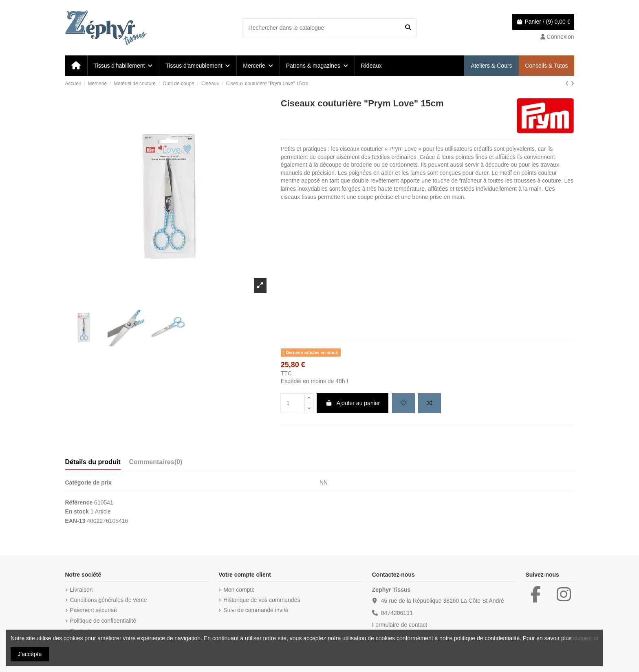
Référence (79, 502)
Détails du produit (93, 462)
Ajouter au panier (353, 403)
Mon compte (239, 590)
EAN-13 (75, 521)
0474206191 (397, 613)
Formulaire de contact (400, 625)
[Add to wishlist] (403, 403)
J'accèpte (30, 654)
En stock (77, 511)
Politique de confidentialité (103, 621)
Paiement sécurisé (94, 610)
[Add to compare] (430, 403)
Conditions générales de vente (109, 600)
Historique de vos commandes (262, 600)
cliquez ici (586, 638)
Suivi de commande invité (256, 610)
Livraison (82, 590)
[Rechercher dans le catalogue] (408, 28)
